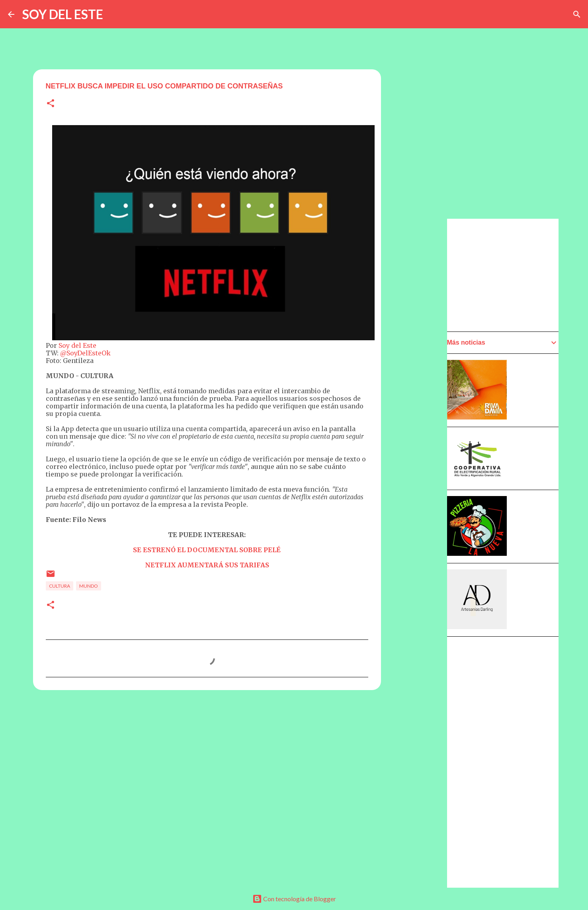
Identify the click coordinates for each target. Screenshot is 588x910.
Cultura (60, 586)
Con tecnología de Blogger (294, 899)
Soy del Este (77, 345)
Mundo (89, 586)
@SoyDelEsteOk (85, 353)
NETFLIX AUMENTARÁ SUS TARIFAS (207, 565)
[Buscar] (577, 14)
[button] (51, 104)
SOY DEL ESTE (63, 14)
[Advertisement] (420, 445)
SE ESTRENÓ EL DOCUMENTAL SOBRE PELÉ (207, 550)
